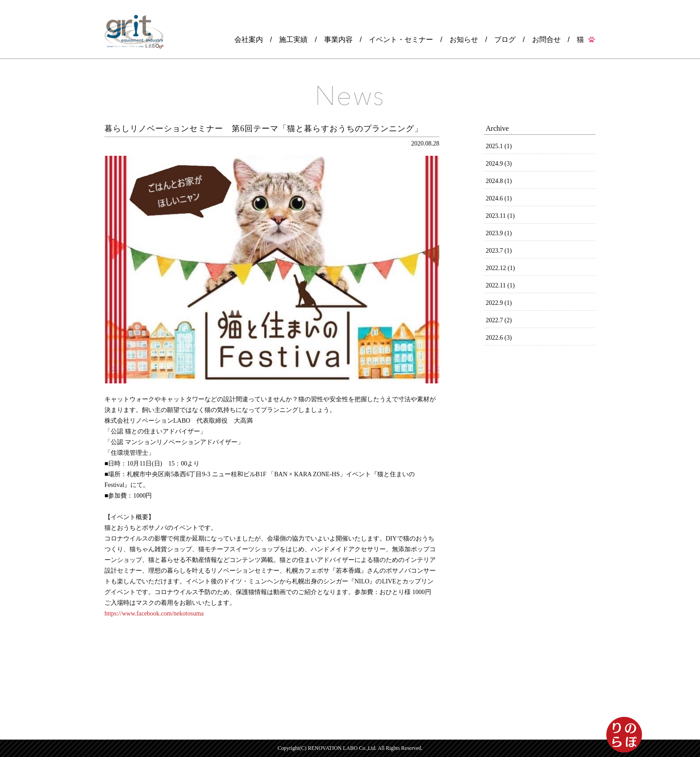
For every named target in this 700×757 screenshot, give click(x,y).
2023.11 (500, 216)
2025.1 (499, 146)
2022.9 (499, 303)
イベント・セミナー (401, 40)
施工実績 (293, 40)
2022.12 (500, 268)
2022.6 (499, 338)
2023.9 (499, 233)
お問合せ (546, 40)
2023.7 (499, 251)
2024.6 (499, 198)
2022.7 (499, 320)
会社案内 (249, 40)
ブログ (505, 40)
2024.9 (499, 164)
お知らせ (464, 40)
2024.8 (499, 181)
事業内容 (338, 40)
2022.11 (500, 285)
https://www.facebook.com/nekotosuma (154, 614)
